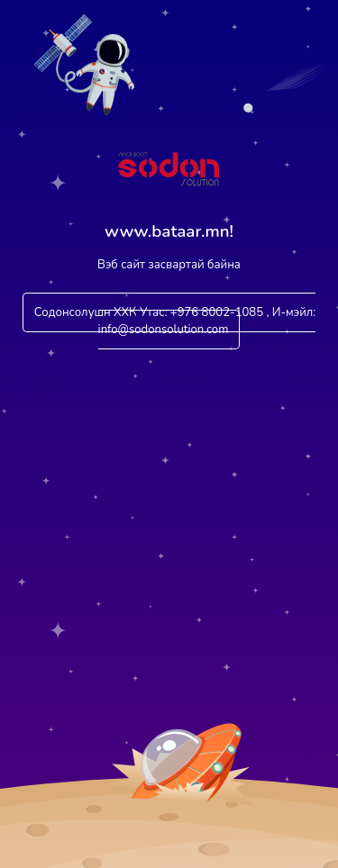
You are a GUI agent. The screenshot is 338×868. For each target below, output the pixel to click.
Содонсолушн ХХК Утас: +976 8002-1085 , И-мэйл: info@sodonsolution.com (175, 321)
